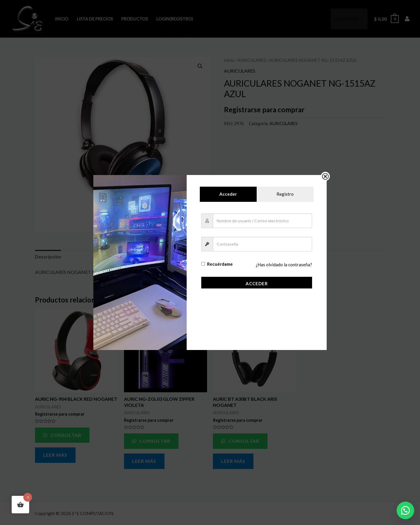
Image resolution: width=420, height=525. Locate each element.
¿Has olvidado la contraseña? (284, 265)
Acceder (257, 283)
